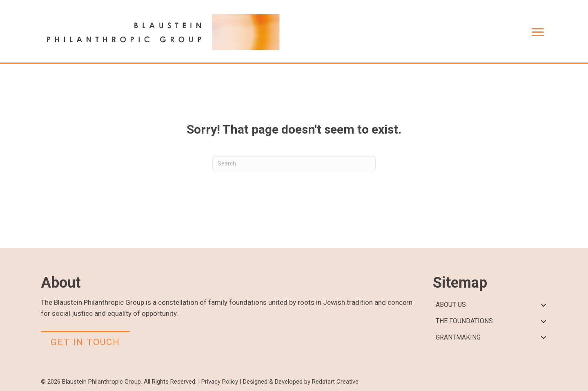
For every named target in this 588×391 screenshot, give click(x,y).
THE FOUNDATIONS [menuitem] (464, 321)
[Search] (294, 163)
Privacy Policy (220, 382)
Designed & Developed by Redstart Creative (301, 382)
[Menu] (538, 32)
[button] (543, 305)
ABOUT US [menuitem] (451, 305)
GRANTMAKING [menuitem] (458, 337)
